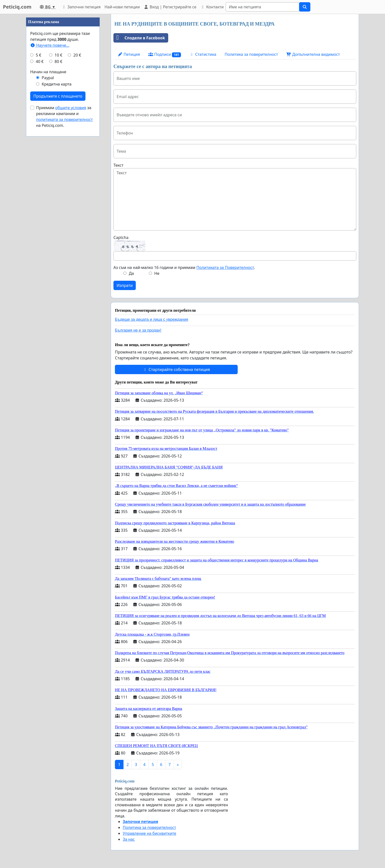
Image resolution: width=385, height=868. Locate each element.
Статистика (203, 54)
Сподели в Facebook (139, 38)
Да (131, 273)
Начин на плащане (48, 219)
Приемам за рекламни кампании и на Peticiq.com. (64, 264)
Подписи (165, 54)
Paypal (48, 225)
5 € (39, 203)
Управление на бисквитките (150, 833)
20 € (77, 203)
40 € (40, 209)
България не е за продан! (138, 330)
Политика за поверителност (251, 54)
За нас (129, 839)
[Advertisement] (63, 88)
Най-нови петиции (122, 7)
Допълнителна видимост (313, 54)
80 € (58, 209)
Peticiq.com (17, 7)
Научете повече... (50, 193)
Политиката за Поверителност (225, 267)
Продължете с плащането (58, 244)
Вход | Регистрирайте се (170, 7)
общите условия (71, 255)
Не (157, 273)
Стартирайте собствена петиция (176, 369)
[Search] (262, 7)
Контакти (212, 7)
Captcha (121, 237)
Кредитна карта (57, 232)
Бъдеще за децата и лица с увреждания (151, 319)
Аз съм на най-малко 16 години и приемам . (184, 267)
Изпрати (125, 285)
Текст (118, 165)
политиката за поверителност (64, 267)
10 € (58, 203)
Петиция (129, 54)
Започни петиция (81, 7)
